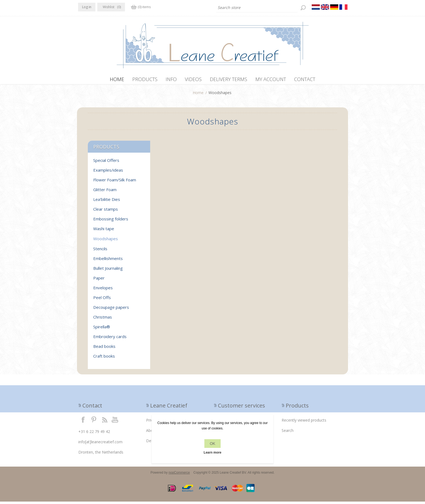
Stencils (100, 251)
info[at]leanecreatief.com (100, 444)
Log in (87, 7)
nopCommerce (179, 475)
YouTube (115, 422)
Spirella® (102, 329)
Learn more (212, 452)
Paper (99, 280)
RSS (105, 422)
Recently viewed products (304, 423)
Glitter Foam (105, 192)
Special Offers (106, 163)
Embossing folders (111, 221)
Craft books (104, 358)
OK (212, 444)
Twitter (94, 422)
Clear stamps (106, 211)
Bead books (104, 349)
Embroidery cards (110, 339)
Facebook (83, 422)
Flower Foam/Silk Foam (115, 182)
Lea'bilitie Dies (107, 202)
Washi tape (104, 231)
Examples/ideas (108, 172)
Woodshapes (106, 241)
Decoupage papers (111, 310)
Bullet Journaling (108, 271)
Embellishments (108, 261)
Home (198, 95)
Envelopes (103, 290)
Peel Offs (102, 300)
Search (288, 433)
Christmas (103, 319)
